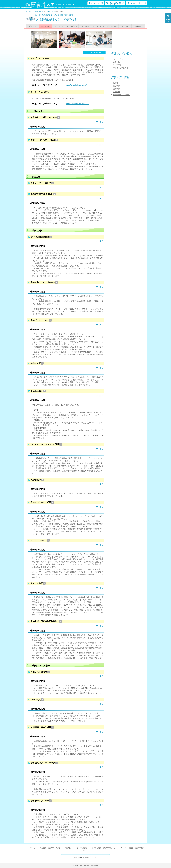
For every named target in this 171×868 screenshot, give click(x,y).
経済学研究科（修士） (121, 95)
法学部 (116, 83)
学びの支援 (117, 65)
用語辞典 (68, 848)
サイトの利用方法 (81, 848)
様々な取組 (85, 26)
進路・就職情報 (72, 26)
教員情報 (125, 26)
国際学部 (116, 89)
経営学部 (116, 92)
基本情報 (138, 26)
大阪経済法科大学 (51, 11)
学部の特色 (32, 26)
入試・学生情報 (112, 26)
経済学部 (116, 86)
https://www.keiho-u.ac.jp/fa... (77, 85)
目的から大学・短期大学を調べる (103, 848)
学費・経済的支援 (98, 26)
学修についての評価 (121, 68)
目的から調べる (39, 11)
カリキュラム (118, 59)
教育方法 (116, 62)
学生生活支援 (59, 26)
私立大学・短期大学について (50, 848)
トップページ (29, 11)
